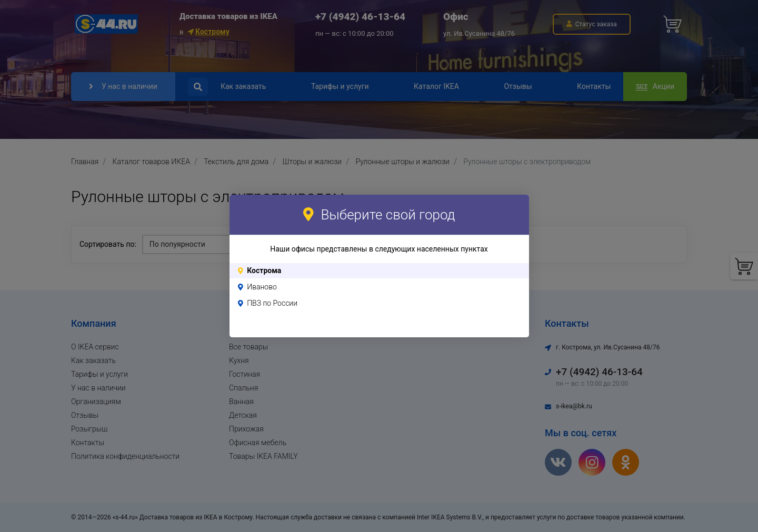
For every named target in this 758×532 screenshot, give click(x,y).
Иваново (262, 287)
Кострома (264, 270)
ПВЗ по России (272, 303)
